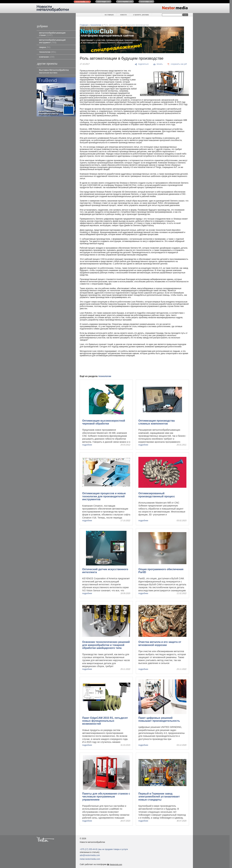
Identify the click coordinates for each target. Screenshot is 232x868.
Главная (84, 25)
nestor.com (82, 2)
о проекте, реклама (141, 15)
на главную (109, 15)
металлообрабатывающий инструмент (52, 41)
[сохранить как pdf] (177, 64)
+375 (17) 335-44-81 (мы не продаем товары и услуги (104, 849)
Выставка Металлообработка (54, 71)
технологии (48, 52)
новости (123, 15)
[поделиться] (142, 64)
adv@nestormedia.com (90, 855)
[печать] (158, 64)
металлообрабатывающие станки (52, 34)
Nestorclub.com (116, 864)
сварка (45, 47)
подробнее (87, 445)
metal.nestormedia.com (90, 859)
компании (47, 57)
